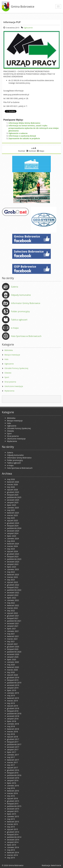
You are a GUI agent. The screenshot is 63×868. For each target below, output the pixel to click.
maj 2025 (11, 510)
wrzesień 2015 (13, 809)
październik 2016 (14, 775)
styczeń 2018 (12, 737)
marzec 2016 (12, 793)
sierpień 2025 (13, 502)
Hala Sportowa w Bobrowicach (26, 336)
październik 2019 (14, 683)
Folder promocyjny (20, 311)
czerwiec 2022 (13, 600)
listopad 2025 (13, 495)
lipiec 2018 (12, 721)
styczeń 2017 (12, 768)
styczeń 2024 (12, 551)
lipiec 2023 (12, 567)
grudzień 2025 (13, 492)
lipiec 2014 (12, 845)
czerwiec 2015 (13, 816)
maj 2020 (11, 665)
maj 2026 (11, 479)
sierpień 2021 (13, 626)
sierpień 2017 (13, 750)
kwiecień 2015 (13, 822)
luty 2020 (11, 672)
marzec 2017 (12, 762)
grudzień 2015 (13, 801)
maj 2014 (11, 850)
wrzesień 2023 (13, 562)
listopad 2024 (13, 526)
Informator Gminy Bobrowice (26, 303)
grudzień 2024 (13, 523)
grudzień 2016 (13, 770)
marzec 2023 (12, 577)
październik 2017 (14, 744)
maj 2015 (11, 819)
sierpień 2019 (13, 688)
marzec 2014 (12, 855)
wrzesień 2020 (13, 654)
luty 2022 (11, 611)
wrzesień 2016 (13, 778)
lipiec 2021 (12, 629)
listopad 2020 (13, 649)
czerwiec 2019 (13, 693)
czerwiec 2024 (13, 538)
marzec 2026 (12, 484)
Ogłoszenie (28, 28)
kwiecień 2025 (13, 513)
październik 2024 (14, 528)
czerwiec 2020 (13, 662)
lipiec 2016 (12, 783)
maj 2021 (11, 634)
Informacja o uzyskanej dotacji (22, 136)
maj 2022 (11, 603)
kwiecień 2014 (13, 852)
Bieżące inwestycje (12, 355)
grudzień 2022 (13, 585)
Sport (7, 377)
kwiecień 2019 (13, 698)
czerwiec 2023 (13, 569)
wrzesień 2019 (13, 685)
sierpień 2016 (13, 780)
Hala (6, 359)
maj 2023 (11, 572)
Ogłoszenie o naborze (18, 133)
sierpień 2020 (13, 657)
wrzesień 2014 (13, 840)
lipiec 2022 (12, 598)
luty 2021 (11, 641)
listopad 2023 (13, 557)
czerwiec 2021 (13, 631)
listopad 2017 (13, 742)
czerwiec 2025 (13, 508)
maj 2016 (11, 788)
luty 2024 (11, 549)
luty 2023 (11, 580)
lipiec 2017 (12, 752)
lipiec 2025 (12, 505)
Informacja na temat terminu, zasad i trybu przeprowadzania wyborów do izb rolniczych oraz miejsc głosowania (34, 128)
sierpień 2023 (13, 564)
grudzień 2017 (13, 739)
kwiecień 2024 (13, 544)
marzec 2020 (12, 670)
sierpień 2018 (13, 719)
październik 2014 (14, 837)
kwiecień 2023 (13, 575)
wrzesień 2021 (13, 623)
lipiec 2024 (12, 536)
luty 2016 (11, 796)
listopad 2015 (13, 804)
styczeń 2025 (12, 520)
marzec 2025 (12, 515)
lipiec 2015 (12, 814)
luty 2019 (11, 703)
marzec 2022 (12, 608)
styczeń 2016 (12, 798)
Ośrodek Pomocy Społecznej (16, 368)
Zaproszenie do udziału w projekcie (24, 138)
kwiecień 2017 (13, 760)
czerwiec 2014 (13, 847)
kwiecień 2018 (13, 729)
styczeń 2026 (12, 490)
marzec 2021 (12, 639)
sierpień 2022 (13, 595)
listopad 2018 (13, 711)
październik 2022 (14, 590)
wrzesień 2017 (13, 747)
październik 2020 (14, 652)
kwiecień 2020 (13, 667)
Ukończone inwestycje (14, 386)
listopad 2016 (13, 773)
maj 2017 (11, 757)
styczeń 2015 (12, 829)
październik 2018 (14, 714)
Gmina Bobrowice (23, 6)
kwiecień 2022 (13, 605)
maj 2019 (11, 695)
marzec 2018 (12, 732)
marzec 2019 (12, 701)
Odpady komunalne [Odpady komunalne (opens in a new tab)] (21, 295)
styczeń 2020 (12, 675)
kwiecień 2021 (13, 636)
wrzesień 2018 (13, 716)
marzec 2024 (12, 546)
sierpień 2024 (13, 533)
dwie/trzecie (56, 865)
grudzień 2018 (13, 708)
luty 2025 (11, 518)
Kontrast (31, 151)
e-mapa (15, 328)
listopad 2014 (13, 834)
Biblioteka (9, 350)
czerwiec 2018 (13, 724)
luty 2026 (11, 487)
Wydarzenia (9, 391)
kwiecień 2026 (13, 482)
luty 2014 (11, 858)
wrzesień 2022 (13, 593)
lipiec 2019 (12, 690)
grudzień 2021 (13, 616)
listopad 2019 (13, 680)
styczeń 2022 (12, 613)
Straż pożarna (10, 382)
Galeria (15, 287)
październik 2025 (14, 497)
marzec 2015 (12, 824)
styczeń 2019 (12, 706)
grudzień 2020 (13, 647)
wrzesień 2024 (13, 531)
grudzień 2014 (13, 832)
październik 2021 (14, 621)
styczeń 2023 (12, 582)
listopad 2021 (13, 618)
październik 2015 (14, 806)
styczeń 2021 (12, 644)
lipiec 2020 (12, 659)
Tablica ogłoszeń (19, 320)
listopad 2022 (13, 587)
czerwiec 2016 (13, 786)
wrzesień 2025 (13, 500)
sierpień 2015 (13, 811)
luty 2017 (11, 765)
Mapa (40, 151)
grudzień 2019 (13, 677)
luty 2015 (11, 827)
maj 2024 (11, 541)
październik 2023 (14, 559)
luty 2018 (11, 734)
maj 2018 (11, 726)
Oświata (8, 373)
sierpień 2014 (13, 842)
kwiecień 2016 (13, 791)
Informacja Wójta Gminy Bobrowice (24, 123)
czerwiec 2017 (13, 755)
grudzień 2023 (13, 554)
